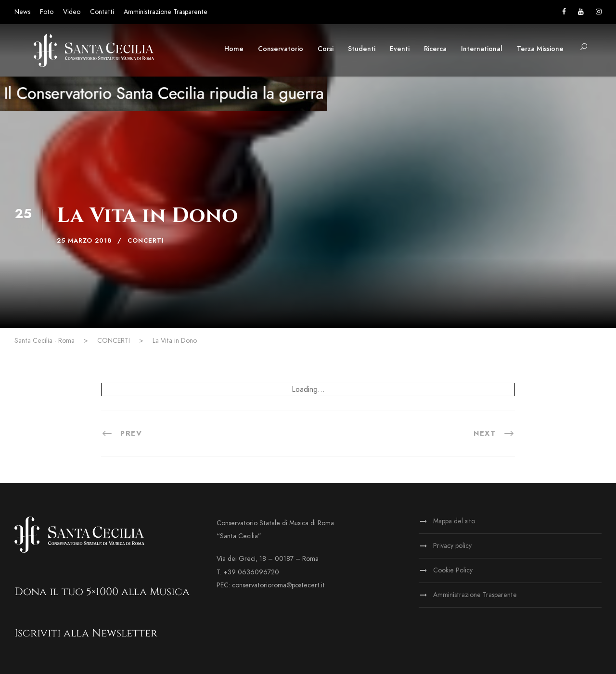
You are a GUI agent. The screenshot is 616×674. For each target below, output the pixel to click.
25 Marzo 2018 (84, 241)
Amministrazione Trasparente (166, 12)
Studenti (362, 49)
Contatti (102, 12)
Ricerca (435, 49)
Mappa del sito (454, 521)
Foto (47, 12)
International (482, 49)
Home (234, 49)
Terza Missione (540, 49)
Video (72, 12)
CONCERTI (146, 241)
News (22, 12)
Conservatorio (281, 49)
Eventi (400, 49)
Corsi (326, 49)
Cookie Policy (453, 570)
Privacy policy (452, 546)
